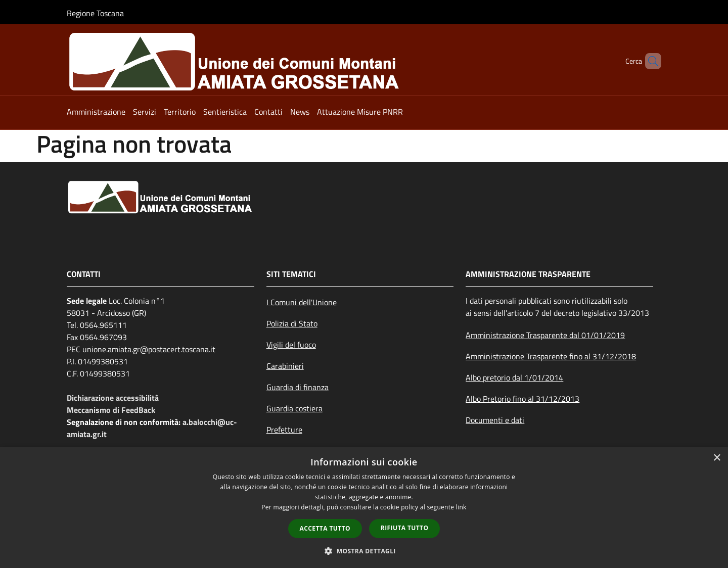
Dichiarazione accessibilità (113, 398)
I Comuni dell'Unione (302, 302)
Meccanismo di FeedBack (111, 410)
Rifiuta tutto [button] (405, 528)
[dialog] (364, 508)
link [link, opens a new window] (461, 507)
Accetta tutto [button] (325, 528)
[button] (364, 551)
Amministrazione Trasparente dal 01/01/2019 (545, 335)
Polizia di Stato (292, 323)
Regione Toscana (95, 13)
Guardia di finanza (298, 387)
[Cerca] (649, 61)
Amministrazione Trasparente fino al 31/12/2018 (551, 356)
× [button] (717, 458)
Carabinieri (285, 366)
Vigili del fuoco (291, 345)
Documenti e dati (495, 420)
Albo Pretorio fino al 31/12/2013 (522, 399)
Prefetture (284, 430)
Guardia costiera (294, 408)
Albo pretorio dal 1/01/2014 (514, 377)
